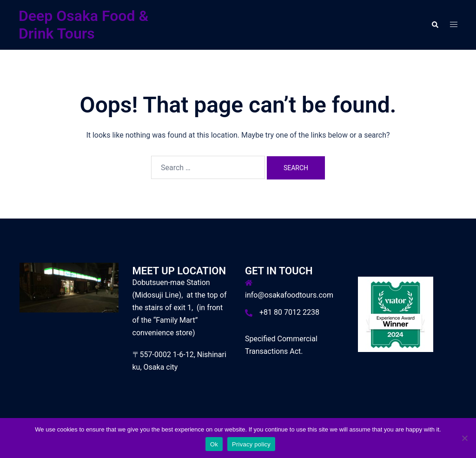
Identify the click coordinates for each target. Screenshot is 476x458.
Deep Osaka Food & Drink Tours (83, 25)
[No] (464, 438)
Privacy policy (251, 444)
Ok (214, 444)
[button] (435, 25)
